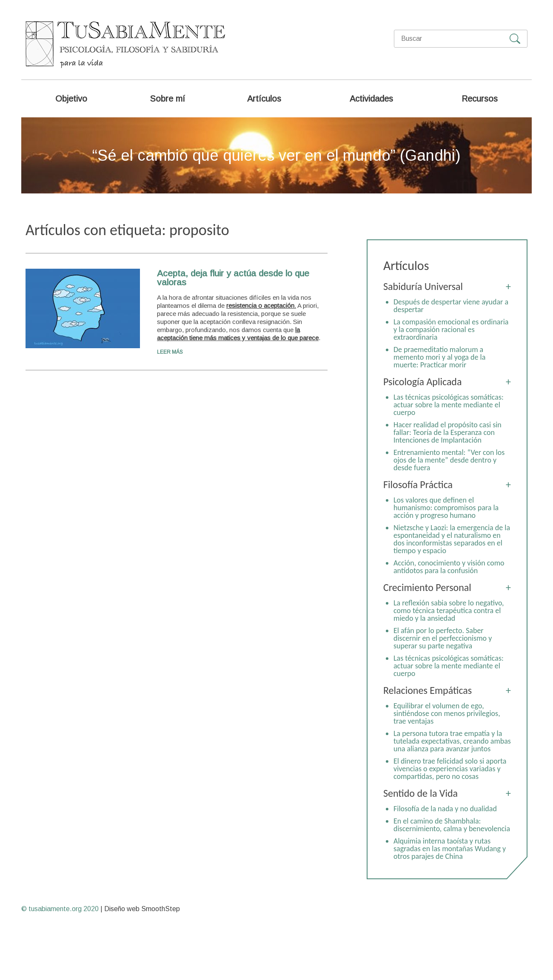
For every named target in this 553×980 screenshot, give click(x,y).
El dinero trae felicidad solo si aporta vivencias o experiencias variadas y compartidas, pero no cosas (450, 769)
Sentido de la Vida (420, 793)
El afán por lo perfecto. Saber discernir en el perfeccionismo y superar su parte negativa (443, 638)
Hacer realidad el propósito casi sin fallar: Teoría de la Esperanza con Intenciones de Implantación (448, 432)
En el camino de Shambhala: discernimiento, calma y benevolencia (452, 825)
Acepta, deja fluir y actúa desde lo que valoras (233, 278)
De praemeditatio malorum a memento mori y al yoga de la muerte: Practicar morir (439, 357)
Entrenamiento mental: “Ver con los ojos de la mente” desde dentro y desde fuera (449, 460)
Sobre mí (167, 99)
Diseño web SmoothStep (142, 909)
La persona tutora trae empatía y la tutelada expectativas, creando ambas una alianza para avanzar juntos (452, 741)
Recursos (480, 99)
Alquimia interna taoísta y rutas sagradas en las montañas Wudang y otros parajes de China (450, 849)
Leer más (170, 352)
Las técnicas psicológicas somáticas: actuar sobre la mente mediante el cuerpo (449, 405)
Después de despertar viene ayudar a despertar (451, 306)
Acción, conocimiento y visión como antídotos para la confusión (449, 567)
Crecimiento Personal (427, 587)
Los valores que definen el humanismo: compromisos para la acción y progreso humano (446, 508)
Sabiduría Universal (423, 286)
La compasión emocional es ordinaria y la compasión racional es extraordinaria (451, 330)
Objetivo (71, 99)
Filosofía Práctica (418, 484)
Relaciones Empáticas (428, 690)
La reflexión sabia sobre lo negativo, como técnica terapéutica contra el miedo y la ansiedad (449, 611)
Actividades (371, 99)
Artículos (264, 99)
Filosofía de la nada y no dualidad (445, 809)
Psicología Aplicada (422, 382)
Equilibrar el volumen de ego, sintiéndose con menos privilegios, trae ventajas (447, 713)
